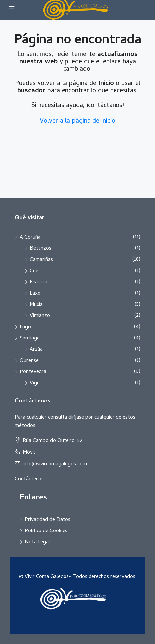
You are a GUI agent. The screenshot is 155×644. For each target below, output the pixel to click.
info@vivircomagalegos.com (55, 464)
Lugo (25, 327)
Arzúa (36, 350)
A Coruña (30, 238)
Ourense (29, 361)
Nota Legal (37, 542)
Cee (34, 271)
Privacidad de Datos (48, 520)
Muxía (36, 305)
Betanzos (40, 249)
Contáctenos (29, 479)
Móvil (29, 453)
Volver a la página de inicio (77, 122)
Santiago (30, 338)
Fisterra (39, 282)
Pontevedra (33, 372)
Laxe (35, 294)
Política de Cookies (46, 531)
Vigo (35, 383)
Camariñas (41, 260)
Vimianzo (40, 316)
